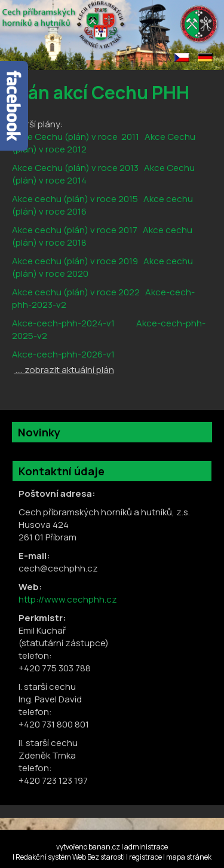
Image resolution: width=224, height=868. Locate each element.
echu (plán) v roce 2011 (90, 137)
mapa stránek (189, 857)
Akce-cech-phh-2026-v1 (63, 354)
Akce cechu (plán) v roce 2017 (75, 230)
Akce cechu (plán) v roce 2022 (76, 292)
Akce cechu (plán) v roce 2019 (75, 261)
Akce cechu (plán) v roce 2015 (75, 199)
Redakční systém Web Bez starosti (70, 857)
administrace (146, 847)
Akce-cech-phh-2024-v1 (63, 323)
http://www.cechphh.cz (68, 599)
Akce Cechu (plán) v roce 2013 (75, 168)
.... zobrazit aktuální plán (64, 370)
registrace (145, 857)
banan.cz (104, 847)
